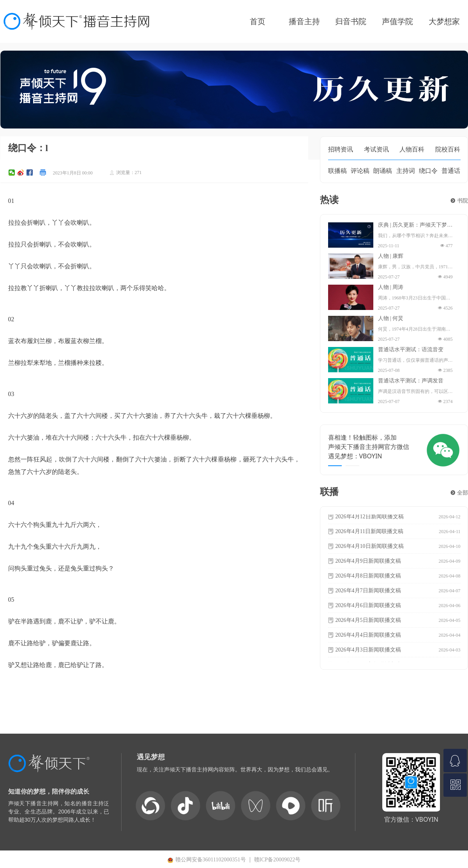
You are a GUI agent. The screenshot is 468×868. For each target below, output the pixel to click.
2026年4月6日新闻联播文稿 (368, 606)
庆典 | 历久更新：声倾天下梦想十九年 (415, 225)
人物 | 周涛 (391, 287)
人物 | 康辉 (391, 256)
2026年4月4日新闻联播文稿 (368, 636)
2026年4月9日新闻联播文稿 (368, 562)
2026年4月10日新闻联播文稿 (370, 547)
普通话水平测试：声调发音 (411, 381)
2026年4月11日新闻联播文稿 (369, 532)
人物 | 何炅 (391, 319)
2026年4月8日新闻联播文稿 (368, 577)
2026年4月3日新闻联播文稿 (368, 651)
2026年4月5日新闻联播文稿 (368, 621)
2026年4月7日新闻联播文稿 (368, 591)
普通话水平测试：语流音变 (411, 350)
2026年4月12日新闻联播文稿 (370, 517)
